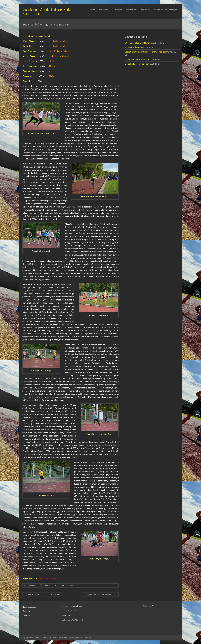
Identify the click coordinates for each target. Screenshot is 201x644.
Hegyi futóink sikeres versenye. (100, 594)
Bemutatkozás (105, 10)
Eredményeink (131, 10)
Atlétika (118, 10)
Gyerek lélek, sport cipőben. (137, 64)
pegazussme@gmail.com (72, 606)
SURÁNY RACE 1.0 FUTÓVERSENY (43, 594)
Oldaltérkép (27, 615)
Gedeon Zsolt (32, 585)
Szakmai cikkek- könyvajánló (166, 10)
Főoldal (92, 10)
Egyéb (59, 585)
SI (153, 606)
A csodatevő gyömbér (134, 47)
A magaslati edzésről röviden (137, 59)
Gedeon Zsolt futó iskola (47, 9)
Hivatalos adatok (29, 607)
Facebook (66, 615)
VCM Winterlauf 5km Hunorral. (139, 43)
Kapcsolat (145, 10)
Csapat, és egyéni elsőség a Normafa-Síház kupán (146, 52)
